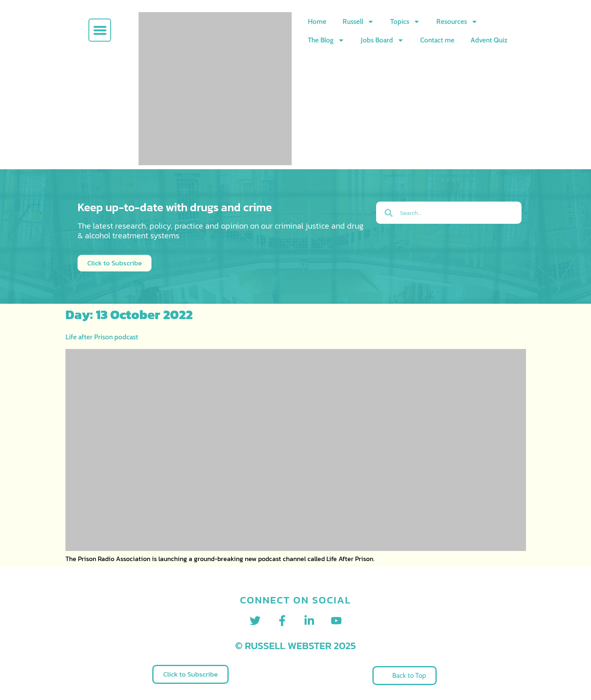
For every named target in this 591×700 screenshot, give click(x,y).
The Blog (326, 40)
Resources (457, 22)
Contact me (437, 40)
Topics (405, 22)
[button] (100, 30)
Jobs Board (382, 40)
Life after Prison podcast (102, 337)
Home (317, 21)
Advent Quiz (489, 40)
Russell (358, 22)
